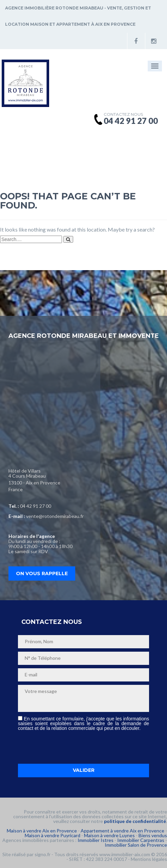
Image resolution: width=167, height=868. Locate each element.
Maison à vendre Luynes (109, 835)
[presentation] (69, 747)
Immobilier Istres (96, 840)
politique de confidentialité (135, 821)
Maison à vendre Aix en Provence (42, 831)
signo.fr (43, 854)
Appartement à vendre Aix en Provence (122, 831)
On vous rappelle (42, 573)
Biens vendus (153, 835)
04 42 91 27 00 (36, 506)
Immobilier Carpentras (141, 840)
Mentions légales (149, 859)
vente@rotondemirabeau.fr (55, 516)
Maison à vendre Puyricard (53, 835)
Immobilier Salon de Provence (136, 845)
